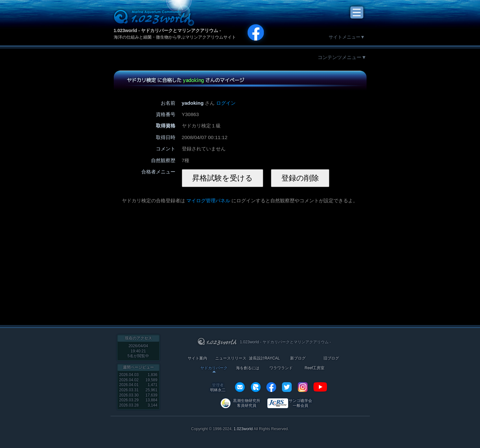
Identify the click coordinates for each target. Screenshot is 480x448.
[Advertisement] (193, 261)
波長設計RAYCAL (264, 358)
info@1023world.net (240, 387)
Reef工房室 (315, 368)
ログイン (226, 103)
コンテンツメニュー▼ (342, 57)
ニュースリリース (231, 358)
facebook (271, 387)
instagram (303, 387)
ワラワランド (281, 368)
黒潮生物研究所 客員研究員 (247, 403)
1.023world (243, 429)
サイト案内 (197, 358)
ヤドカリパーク (214, 368)
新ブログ (298, 358)
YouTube (320, 387)
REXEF (256, 387)
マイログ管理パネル (208, 200)
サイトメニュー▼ (347, 37)
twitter (287, 387)
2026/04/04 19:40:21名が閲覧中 (138, 351)
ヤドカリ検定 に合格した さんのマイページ (185, 80)
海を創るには (248, 368)
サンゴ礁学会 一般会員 (300, 403)
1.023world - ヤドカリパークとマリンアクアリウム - (167, 30)
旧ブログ (331, 358)
